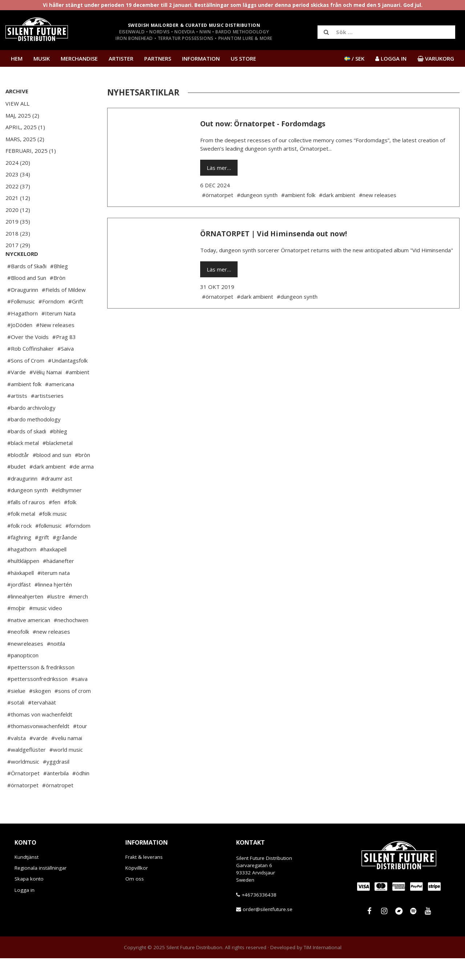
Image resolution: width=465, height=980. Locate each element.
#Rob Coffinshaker (31, 370)
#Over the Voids (28, 359)
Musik (42, 58)
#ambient (77, 394)
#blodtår (18, 477)
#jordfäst (19, 606)
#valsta (17, 760)
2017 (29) (18, 245)
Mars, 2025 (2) (25, 139)
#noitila (56, 665)
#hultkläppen (23, 583)
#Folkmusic (21, 323)
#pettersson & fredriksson (41, 689)
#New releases (55, 347)
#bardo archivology (31, 429)
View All (17, 103)
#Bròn (58, 299)
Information (201, 58)
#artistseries (47, 417)
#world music (66, 771)
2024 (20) (18, 163)
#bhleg (58, 453)
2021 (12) (18, 198)
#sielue (16, 712)
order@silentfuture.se (268, 931)
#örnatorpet (23, 807)
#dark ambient (48, 488)
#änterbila (56, 795)
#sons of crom (73, 712)
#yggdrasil (56, 783)
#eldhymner (67, 512)
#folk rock (19, 547)
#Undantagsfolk (68, 382)
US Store (243, 58)
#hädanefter (58, 583)
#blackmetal (58, 465)
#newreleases (25, 665)
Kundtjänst (27, 879)
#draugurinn (22, 500)
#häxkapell (21, 595)
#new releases (51, 653)
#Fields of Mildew (64, 311)
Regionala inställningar (41, 890)
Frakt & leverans (144, 879)
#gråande (65, 559)
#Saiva (66, 370)
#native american (29, 642)
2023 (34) (18, 174)
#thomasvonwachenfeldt (38, 748)
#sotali (16, 724)
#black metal (23, 465)
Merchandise (79, 58)
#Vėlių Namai (46, 394)
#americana (60, 406)
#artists (17, 417)
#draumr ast (57, 500)
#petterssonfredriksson (37, 701)
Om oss (135, 901)
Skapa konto (29, 901)
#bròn (82, 477)
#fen (54, 524)
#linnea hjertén (53, 606)
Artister (121, 58)
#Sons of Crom (26, 382)
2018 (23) (18, 233)
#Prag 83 (64, 359)
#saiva (79, 701)
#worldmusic (23, 783)
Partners (158, 58)
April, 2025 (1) (25, 127)
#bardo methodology (34, 441)
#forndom (78, 547)
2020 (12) (18, 210)
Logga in (25, 912)
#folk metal (21, 535)
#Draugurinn (23, 311)
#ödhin (81, 795)
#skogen (40, 712)
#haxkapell (53, 571)
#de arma (82, 488)
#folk (70, 524)
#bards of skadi (27, 453)
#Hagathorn (23, 335)
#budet (17, 488)
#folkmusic (48, 547)
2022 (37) (18, 186)
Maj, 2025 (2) (22, 115)
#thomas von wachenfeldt (40, 736)
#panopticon (23, 677)
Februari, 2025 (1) (31, 151)
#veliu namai (67, 760)
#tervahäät (42, 724)
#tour (80, 748)
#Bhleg (59, 288)
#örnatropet (58, 807)
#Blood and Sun (27, 299)
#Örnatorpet (23, 795)
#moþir (16, 630)
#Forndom (52, 323)
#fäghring (19, 559)
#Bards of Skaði (27, 288)
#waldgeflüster (27, 771)
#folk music (53, 535)
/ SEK (354, 58)
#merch (78, 618)
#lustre (56, 618)
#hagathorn (22, 571)
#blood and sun (52, 477)
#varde (39, 760)
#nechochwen (71, 642)
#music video (46, 630)
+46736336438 (259, 916)
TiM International (323, 969)
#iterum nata (54, 595)
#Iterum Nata (58, 335)
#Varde (17, 394)
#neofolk (18, 653)
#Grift (76, 323)
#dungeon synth (28, 512)
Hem (17, 58)
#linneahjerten (25, 618)
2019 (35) (18, 221)
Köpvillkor (137, 890)
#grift (42, 559)
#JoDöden (20, 347)
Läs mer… (219, 168)
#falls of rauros (26, 524)
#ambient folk (24, 406)
